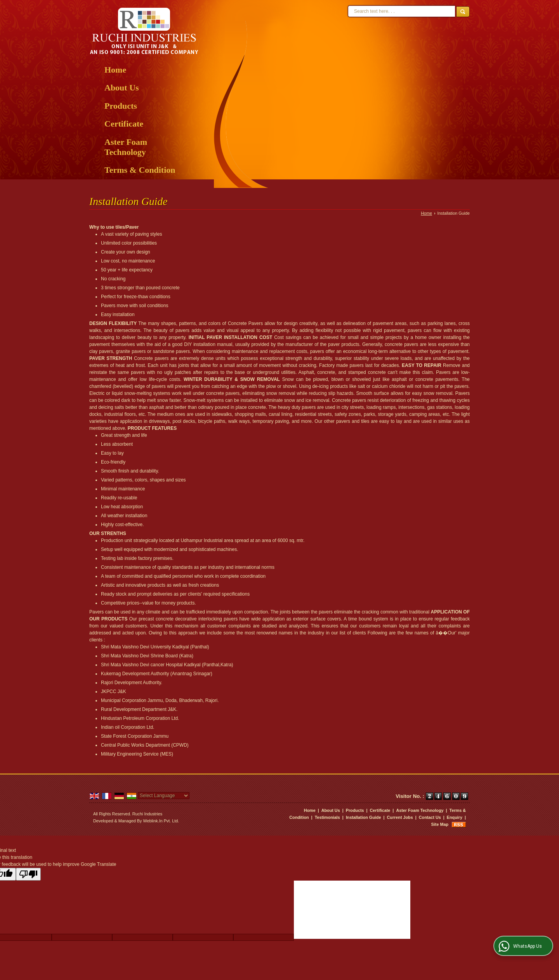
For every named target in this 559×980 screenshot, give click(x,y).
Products (121, 106)
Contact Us (430, 817)
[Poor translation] (28, 874)
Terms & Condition (140, 170)
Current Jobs (400, 817)
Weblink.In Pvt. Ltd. (161, 821)
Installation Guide (364, 817)
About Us (122, 88)
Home (115, 70)
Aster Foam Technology (126, 147)
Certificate (124, 124)
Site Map (440, 824)
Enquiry (455, 817)
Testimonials (327, 817)
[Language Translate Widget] (164, 796)
